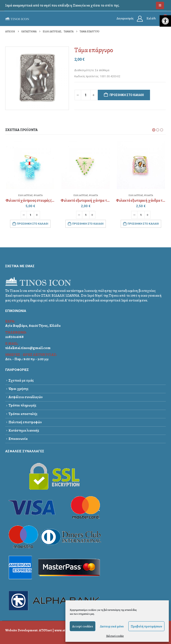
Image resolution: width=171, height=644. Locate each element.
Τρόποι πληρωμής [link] (22, 406)
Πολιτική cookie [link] (115, 636)
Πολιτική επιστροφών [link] (25, 422)
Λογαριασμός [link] (125, 18)
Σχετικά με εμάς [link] (21, 380)
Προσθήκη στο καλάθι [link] (32, 224)
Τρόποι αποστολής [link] (23, 414)
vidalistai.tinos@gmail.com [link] (28, 348)
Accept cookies (83, 626)
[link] (165, 21)
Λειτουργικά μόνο (112, 626)
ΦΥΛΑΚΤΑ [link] (38, 195)
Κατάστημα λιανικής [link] (24, 430)
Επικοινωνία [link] (18, 439)
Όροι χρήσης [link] (18, 389)
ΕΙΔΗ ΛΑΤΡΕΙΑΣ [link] (25, 195)
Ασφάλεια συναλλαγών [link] (26, 397)
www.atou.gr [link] (64, 630)
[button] (154, 130)
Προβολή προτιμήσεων (146, 626)
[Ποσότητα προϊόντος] (86, 95)
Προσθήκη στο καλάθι (127, 95)
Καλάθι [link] (151, 18)
